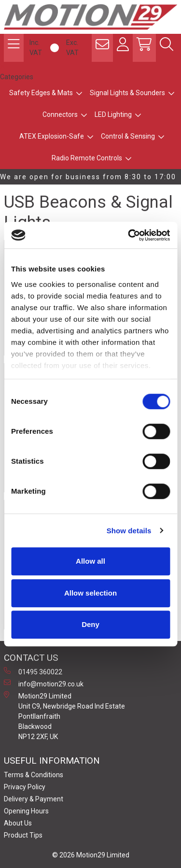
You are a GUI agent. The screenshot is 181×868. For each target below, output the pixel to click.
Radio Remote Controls (87, 158)
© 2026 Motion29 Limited (91, 855)
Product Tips (23, 835)
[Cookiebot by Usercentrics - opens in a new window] (129, 235)
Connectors (60, 114)
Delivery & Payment (34, 799)
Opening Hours (26, 811)
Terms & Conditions (34, 775)
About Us (18, 823)
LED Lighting (113, 114)
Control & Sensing (128, 136)
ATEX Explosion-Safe (52, 136)
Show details (129, 531)
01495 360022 (33, 671)
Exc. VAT (72, 48)
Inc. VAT (36, 48)
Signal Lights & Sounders (127, 93)
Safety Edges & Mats (41, 93)
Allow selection (90, 593)
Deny (90, 624)
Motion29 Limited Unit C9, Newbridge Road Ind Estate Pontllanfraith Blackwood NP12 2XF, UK (64, 716)
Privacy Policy (25, 787)
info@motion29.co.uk (44, 683)
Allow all (90, 561)
